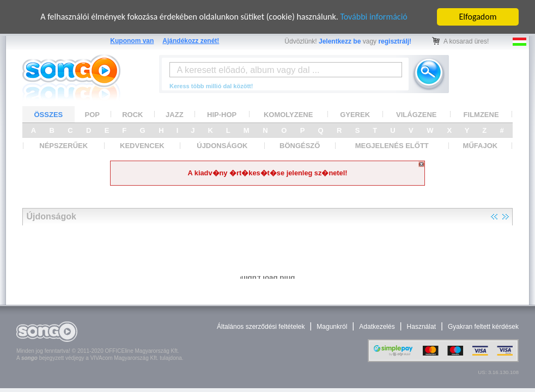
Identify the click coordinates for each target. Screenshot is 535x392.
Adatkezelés (377, 327)
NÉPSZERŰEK (63, 146)
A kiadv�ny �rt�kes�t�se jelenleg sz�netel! (267, 173)
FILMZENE (481, 114)
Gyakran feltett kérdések (483, 327)
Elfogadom (478, 17)
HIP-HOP (222, 114)
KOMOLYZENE (288, 114)
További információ (373, 17)
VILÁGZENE (416, 114)
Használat (421, 327)
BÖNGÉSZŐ (300, 146)
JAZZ (175, 114)
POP (92, 114)
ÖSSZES (49, 114)
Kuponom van (132, 41)
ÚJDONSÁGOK (222, 146)
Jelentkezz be (340, 41)
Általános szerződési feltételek (261, 327)
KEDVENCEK (142, 146)
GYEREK (355, 114)
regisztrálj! (395, 41)
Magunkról (332, 327)
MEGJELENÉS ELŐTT (392, 146)
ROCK (132, 114)
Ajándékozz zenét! (191, 41)
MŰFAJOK (481, 146)
